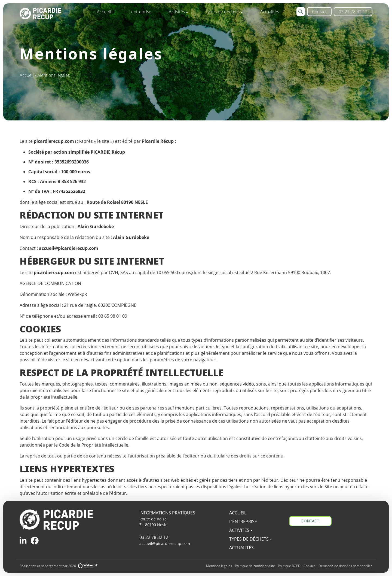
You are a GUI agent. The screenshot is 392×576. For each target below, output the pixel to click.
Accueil (27, 75)
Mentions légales (219, 566)
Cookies (310, 566)
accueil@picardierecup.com (165, 543)
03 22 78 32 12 (154, 537)
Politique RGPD (289, 566)
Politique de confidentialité (255, 566)
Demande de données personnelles (345, 566)
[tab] (23, 540)
